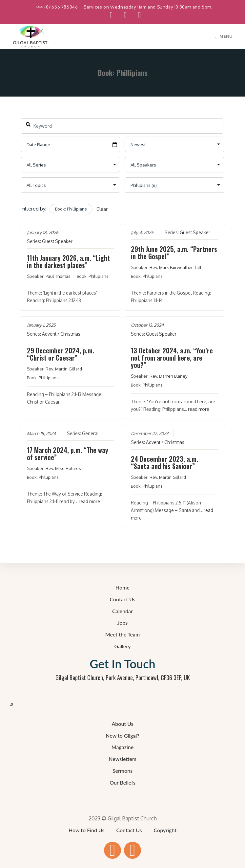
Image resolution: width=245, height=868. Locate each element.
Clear (102, 209)
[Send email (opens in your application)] (136, 15)
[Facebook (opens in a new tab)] (111, 15)
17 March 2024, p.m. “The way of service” (68, 454)
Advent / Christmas (61, 334)
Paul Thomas (58, 276)
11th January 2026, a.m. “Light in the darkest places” (68, 261)
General (90, 433)
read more (199, 409)
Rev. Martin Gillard (64, 368)
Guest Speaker (57, 241)
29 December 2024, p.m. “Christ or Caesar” (61, 354)
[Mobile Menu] (224, 36)
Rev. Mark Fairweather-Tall (175, 267)
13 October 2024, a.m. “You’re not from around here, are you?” (172, 357)
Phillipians (99, 276)
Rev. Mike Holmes (63, 468)
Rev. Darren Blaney (168, 376)
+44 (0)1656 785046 (57, 7)
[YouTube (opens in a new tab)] (125, 15)
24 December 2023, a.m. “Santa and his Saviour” (164, 462)
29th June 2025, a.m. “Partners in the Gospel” (174, 253)
